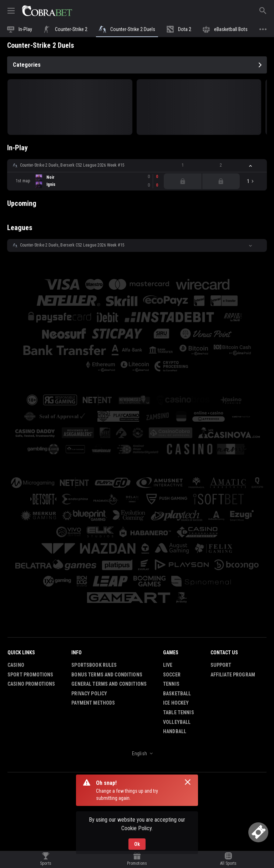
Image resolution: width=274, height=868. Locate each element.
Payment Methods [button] (93, 703)
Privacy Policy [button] (89, 694)
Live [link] (168, 665)
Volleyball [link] (177, 722)
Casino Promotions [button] (31, 684)
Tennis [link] (171, 684)
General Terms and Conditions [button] (109, 684)
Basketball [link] (177, 694)
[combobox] (137, 753)
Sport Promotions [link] (30, 675)
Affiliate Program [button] (233, 675)
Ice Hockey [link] (176, 703)
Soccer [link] (172, 675)
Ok (137, 844)
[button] (137, 166)
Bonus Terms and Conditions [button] (107, 675)
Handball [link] (175, 731)
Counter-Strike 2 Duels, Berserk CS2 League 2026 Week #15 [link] (72, 165)
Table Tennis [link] (179, 712)
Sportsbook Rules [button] (94, 665)
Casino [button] (16, 665)
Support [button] (221, 665)
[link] (47, 11)
